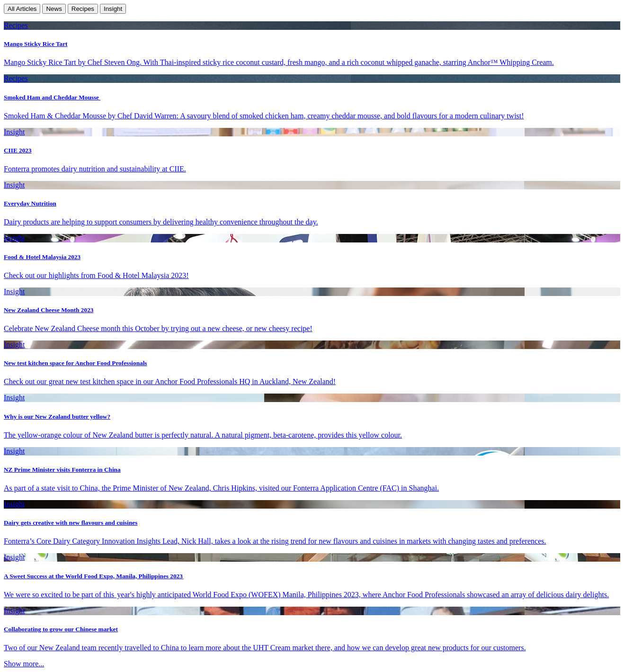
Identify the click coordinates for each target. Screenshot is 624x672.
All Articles (22, 9)
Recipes (83, 9)
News (54, 9)
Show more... (24, 664)
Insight (113, 9)
